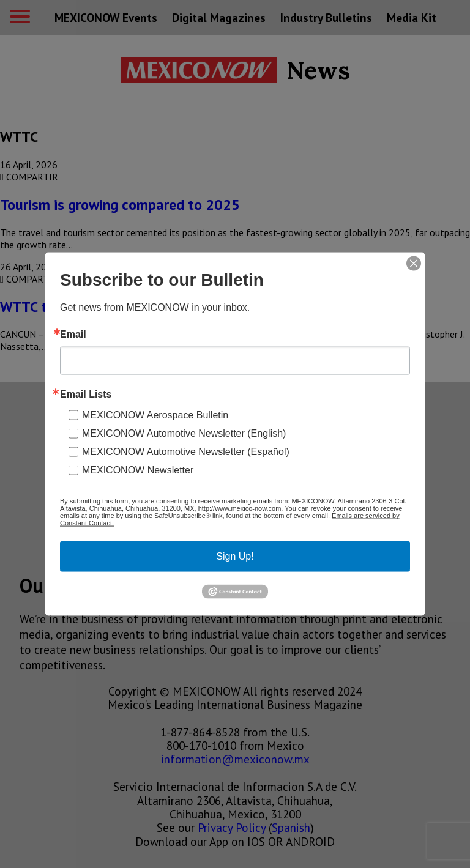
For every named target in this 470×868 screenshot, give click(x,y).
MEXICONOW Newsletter (138, 469)
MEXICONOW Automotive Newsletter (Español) (186, 451)
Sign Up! (235, 556)
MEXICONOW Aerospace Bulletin (155, 414)
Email (73, 334)
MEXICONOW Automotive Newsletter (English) (184, 433)
